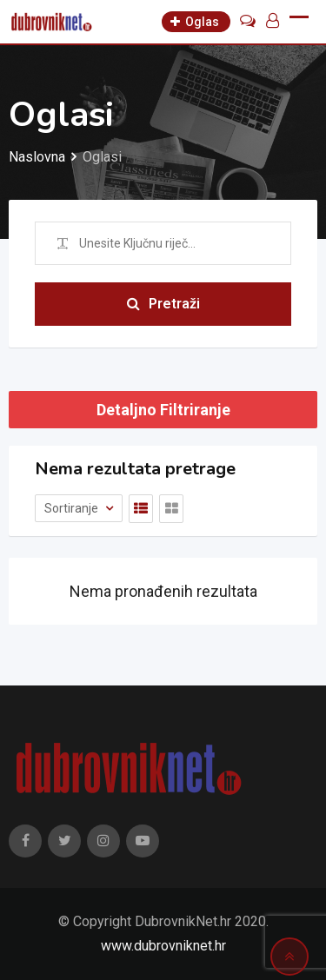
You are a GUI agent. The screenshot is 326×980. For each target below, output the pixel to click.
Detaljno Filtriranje (163, 410)
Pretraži (163, 304)
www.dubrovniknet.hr (163, 946)
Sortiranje (73, 508)
